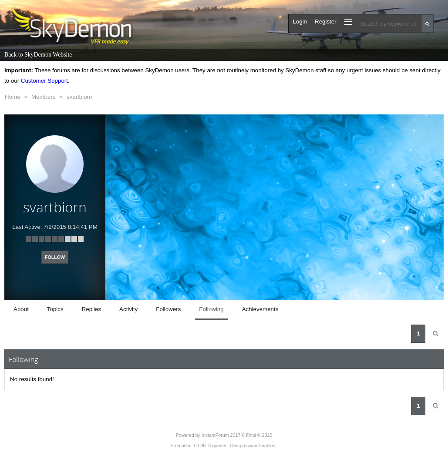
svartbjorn (79, 97)
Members (44, 97)
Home (13, 97)
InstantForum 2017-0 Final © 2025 (237, 435)
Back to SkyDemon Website (38, 55)
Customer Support (44, 81)
